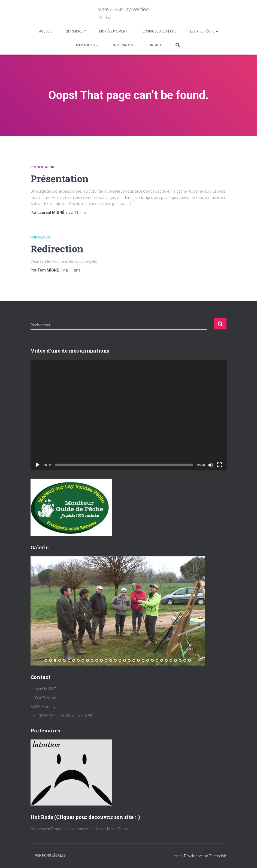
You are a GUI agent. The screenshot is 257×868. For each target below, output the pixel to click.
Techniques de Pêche (159, 31)
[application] (129, 415)
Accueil (46, 31)
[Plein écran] (220, 465)
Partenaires (122, 45)
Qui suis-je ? (76, 31)
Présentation (61, 178)
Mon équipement (113, 31)
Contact (154, 45)
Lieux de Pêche (204, 31)
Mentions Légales (50, 855)
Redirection (58, 248)
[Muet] (211, 465)
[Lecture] (38, 465)
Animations (87, 45)
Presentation (42, 167)
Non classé (41, 237)
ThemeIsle (218, 856)
